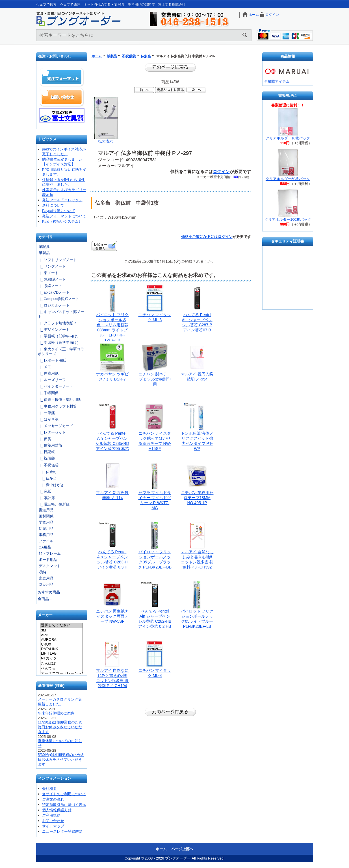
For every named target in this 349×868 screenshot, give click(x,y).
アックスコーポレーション (61, 674)
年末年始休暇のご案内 (56, 713)
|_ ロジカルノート (54, 305)
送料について (53, 205)
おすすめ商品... (50, 592)
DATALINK (61, 649)
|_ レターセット (52, 432)
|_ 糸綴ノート (50, 286)
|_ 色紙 (45, 491)
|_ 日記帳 (46, 452)
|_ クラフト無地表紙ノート (61, 323)
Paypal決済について (59, 211)
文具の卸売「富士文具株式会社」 (62, 115)
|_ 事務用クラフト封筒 (57, 406)
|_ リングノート (52, 266)
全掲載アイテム (277, 81)
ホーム (254, 15)
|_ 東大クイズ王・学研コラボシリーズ (61, 351)
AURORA (61, 640)
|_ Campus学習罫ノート (59, 299)
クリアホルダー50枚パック (288, 179)
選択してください (61, 626)
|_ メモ (45, 367)
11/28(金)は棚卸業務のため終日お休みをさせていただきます (60, 727)
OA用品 (45, 547)
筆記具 (44, 247)
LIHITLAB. (61, 653)
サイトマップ (53, 826)
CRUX (61, 644)
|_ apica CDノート (54, 292)
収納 (42, 572)
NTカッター (61, 659)
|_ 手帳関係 (48, 393)
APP (61, 635)
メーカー (45, 615)
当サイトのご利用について (64, 794)
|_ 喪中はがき (51, 485)
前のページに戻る (170, 67)
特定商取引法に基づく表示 (64, 805)
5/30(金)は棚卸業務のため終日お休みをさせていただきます (61, 759)
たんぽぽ (61, 664)
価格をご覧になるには (200, 237)
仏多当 (146, 56)
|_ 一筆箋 (46, 413)
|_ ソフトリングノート (57, 260)
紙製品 (112, 56)
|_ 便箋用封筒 (50, 445)
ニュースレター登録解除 (62, 831)
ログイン (272, 15)
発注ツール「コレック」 (62, 200)
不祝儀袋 (129, 56)
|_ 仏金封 (47, 472)
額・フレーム (50, 553)
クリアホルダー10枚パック (288, 138)
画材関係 (46, 516)
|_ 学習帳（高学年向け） (59, 343)
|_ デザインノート (54, 330)
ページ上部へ (182, 849)
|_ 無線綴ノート (52, 279)
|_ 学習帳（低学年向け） (59, 336)
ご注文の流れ (53, 799)
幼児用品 (46, 529)
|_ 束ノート (48, 273)
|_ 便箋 (45, 439)
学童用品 (46, 522)
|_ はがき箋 (48, 419)
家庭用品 (46, 578)
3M (61, 630)
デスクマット (50, 566)
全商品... (45, 599)
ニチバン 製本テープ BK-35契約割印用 (155, 379)
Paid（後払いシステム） (62, 221)
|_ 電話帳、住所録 (54, 504)
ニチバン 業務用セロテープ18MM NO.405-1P (197, 498)
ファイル (46, 541)
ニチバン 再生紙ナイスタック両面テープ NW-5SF (112, 616)
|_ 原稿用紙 (48, 373)
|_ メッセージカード (56, 426)
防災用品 (46, 584)
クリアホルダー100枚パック (288, 219)
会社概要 (49, 789)
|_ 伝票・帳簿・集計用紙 (59, 400)
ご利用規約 (51, 815)
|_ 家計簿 (46, 498)
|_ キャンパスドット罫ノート (61, 314)
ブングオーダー (178, 858)
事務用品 (46, 535)
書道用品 (46, 510)
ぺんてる (61, 669)
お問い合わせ (62, 97)
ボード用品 (48, 560)
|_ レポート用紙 (52, 360)
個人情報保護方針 (57, 810)
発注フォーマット (62, 77)
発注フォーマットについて (64, 216)
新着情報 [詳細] (51, 686)
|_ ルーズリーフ (52, 380)
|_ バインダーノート (56, 386)
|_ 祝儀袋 (46, 458)
